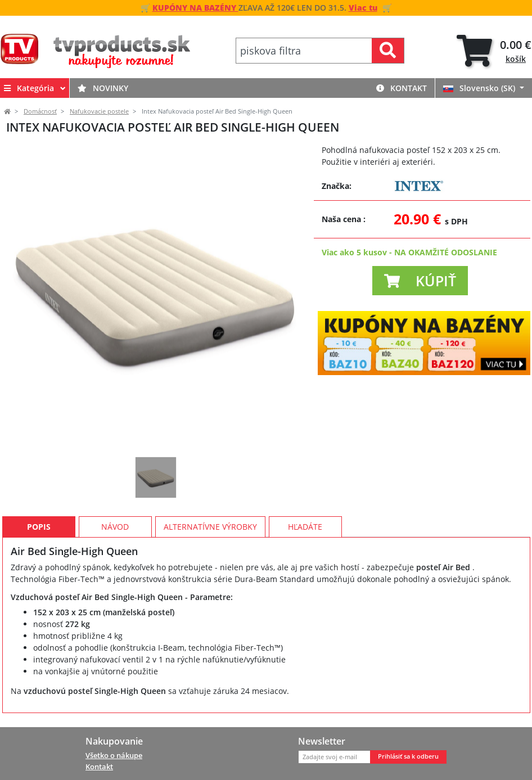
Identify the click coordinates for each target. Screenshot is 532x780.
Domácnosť (40, 111)
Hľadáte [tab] (305, 527)
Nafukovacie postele (99, 111)
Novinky (103, 88)
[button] (420, 281)
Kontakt (402, 88)
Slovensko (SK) (480, 88)
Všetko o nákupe (114, 755)
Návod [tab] (115, 527)
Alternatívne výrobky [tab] (210, 527)
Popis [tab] (39, 527)
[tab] (494, 51)
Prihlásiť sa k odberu (408, 756)
